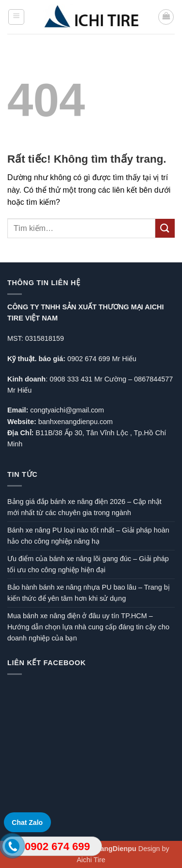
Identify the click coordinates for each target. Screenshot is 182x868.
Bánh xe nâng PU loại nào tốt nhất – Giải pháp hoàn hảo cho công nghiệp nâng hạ (88, 536)
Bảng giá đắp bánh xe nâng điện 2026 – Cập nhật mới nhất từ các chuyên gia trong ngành (84, 507)
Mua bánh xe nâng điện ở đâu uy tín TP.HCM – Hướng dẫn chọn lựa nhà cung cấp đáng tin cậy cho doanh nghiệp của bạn (88, 627)
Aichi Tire (91, 860)
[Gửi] (165, 228)
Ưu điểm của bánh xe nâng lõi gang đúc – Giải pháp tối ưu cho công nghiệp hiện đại (88, 564)
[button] (16, 17)
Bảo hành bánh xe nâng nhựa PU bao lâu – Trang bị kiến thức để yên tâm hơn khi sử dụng (89, 593)
